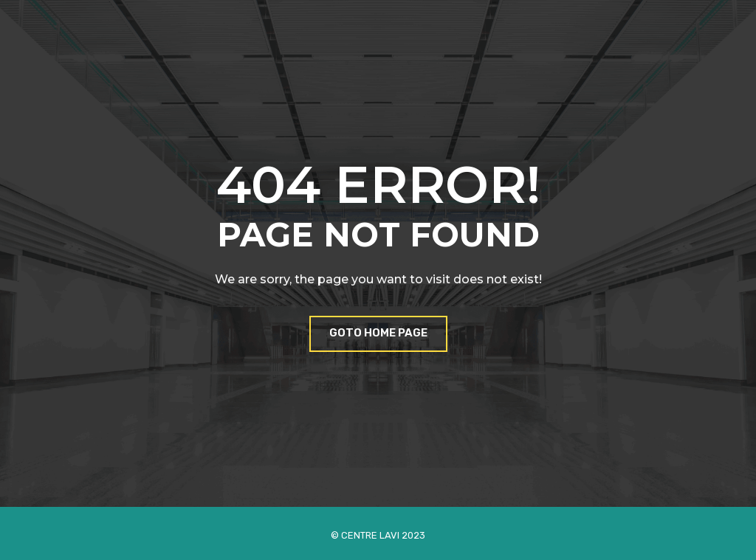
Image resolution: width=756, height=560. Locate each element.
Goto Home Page (378, 333)
